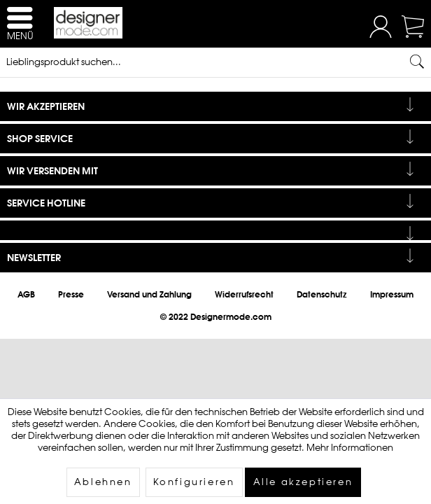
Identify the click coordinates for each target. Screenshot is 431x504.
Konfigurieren (194, 482)
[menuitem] (381, 28)
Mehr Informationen (350, 448)
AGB (26, 295)
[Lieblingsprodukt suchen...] (215, 62)
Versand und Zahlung (149, 295)
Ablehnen (103, 482)
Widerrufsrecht (244, 295)
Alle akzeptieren (303, 482)
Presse (71, 295)
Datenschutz (322, 295)
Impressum (392, 295)
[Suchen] (417, 62)
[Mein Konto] (381, 35)
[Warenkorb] (414, 35)
